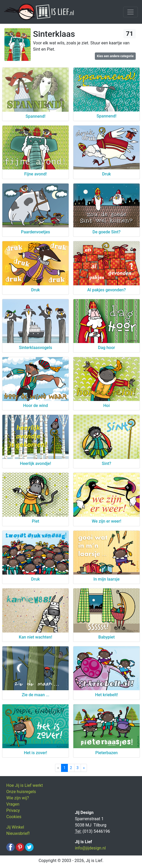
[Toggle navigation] (130, 12)
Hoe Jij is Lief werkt (24, 785)
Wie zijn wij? (18, 798)
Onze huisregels (21, 792)
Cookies (14, 817)
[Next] (84, 768)
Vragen (13, 804)
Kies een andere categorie (115, 56)
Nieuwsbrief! (18, 833)
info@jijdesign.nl (90, 848)
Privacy (13, 810)
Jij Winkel (15, 827)
